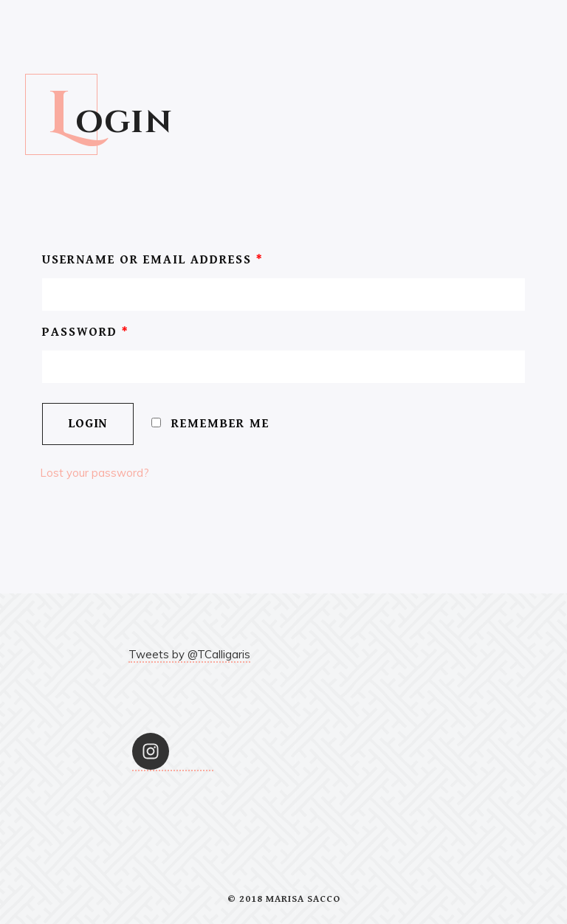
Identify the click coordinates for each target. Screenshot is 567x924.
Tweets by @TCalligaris (189, 654)
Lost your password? (94, 473)
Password (86, 332)
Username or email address (153, 260)
